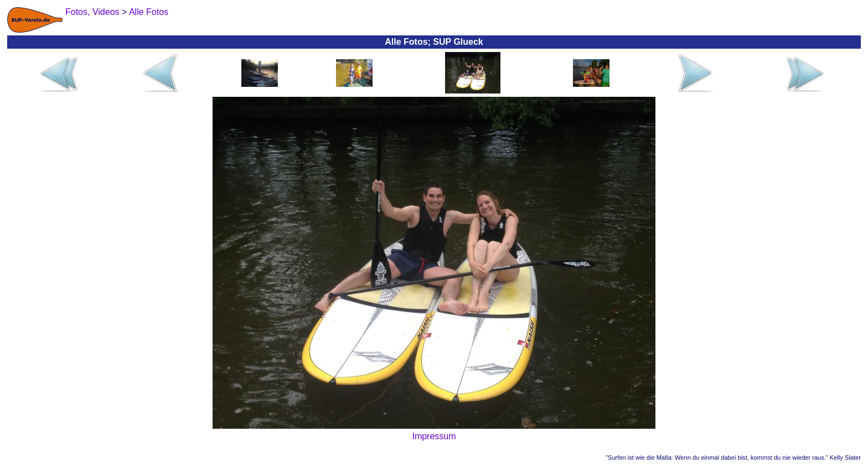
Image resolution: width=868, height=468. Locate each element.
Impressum (434, 436)
